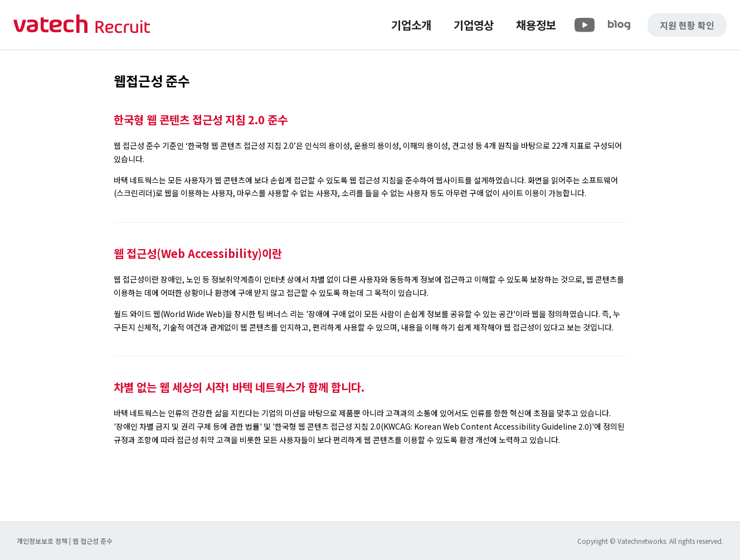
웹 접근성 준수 (93, 541)
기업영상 (474, 25)
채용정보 (536, 25)
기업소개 (411, 25)
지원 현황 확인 (687, 25)
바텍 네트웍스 (82, 25)
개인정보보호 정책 (43, 541)
